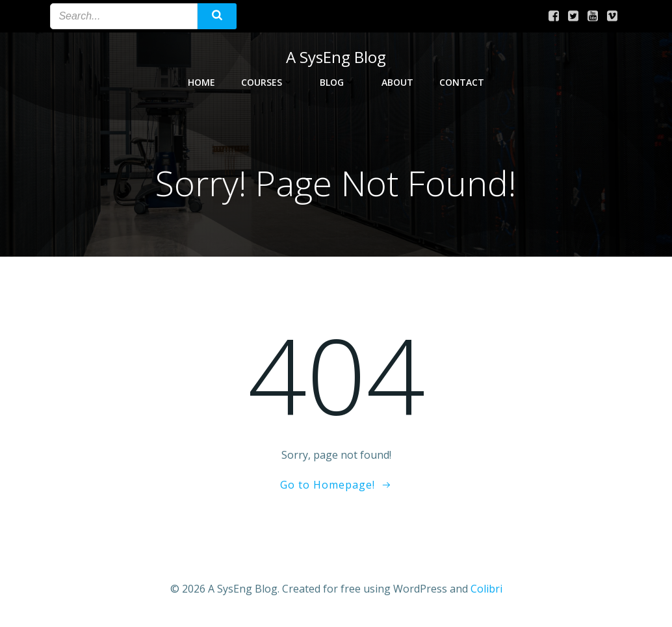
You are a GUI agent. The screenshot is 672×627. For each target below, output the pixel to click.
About (397, 82)
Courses (267, 82)
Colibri (486, 589)
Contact (462, 82)
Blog (338, 82)
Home (201, 82)
